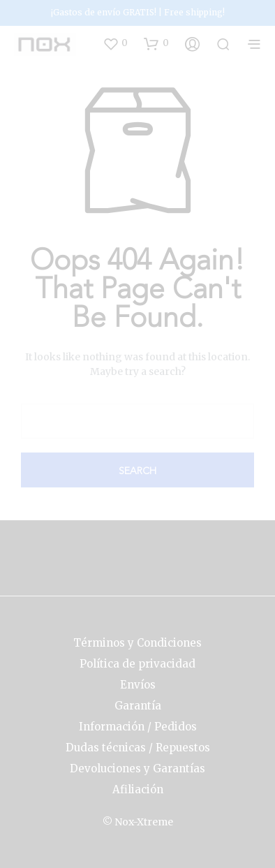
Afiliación (138, 789)
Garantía (138, 706)
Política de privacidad (137, 664)
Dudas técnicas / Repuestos (138, 748)
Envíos (138, 685)
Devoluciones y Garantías (137, 768)
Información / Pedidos (138, 727)
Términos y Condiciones (137, 643)
